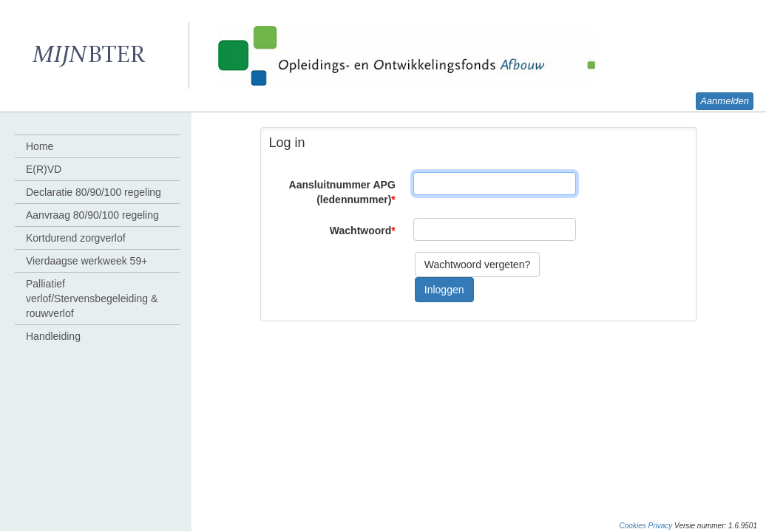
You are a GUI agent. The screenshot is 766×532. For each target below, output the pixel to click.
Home (40, 146)
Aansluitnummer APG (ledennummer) (342, 192)
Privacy (661, 526)
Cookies (633, 526)
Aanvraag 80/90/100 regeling (92, 215)
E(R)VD (44, 169)
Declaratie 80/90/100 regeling (94, 192)
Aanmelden (725, 101)
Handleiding (53, 336)
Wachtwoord (363, 231)
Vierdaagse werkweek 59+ (87, 261)
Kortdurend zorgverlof (76, 238)
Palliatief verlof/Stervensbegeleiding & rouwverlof (92, 299)
